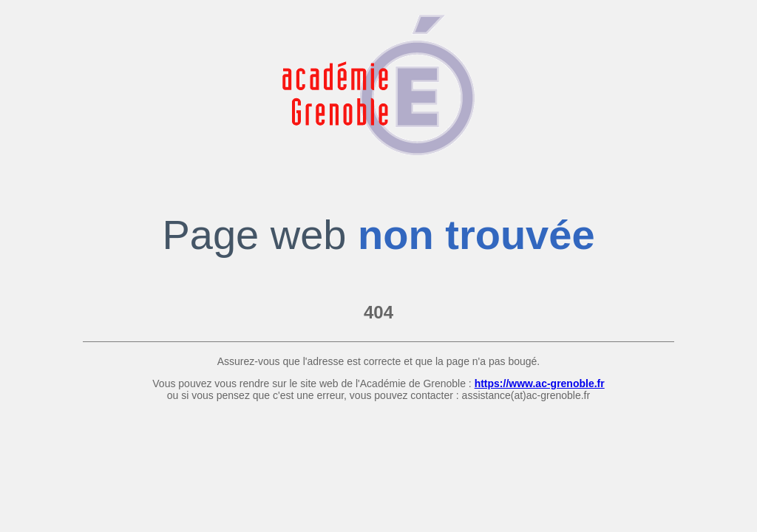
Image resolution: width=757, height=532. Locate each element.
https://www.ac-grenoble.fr (540, 383)
